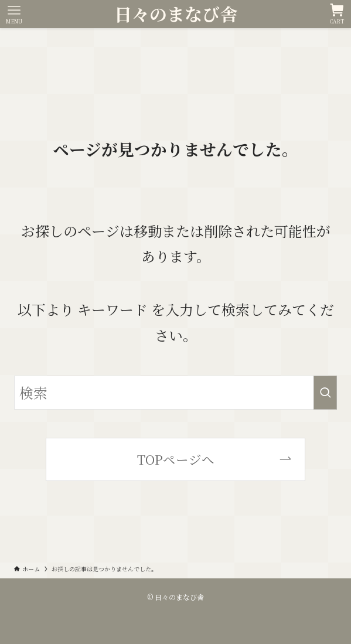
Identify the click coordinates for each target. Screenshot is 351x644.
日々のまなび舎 (176, 14)
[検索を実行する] (325, 393)
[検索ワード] (175, 393)
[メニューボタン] (14, 14)
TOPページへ (176, 459)
